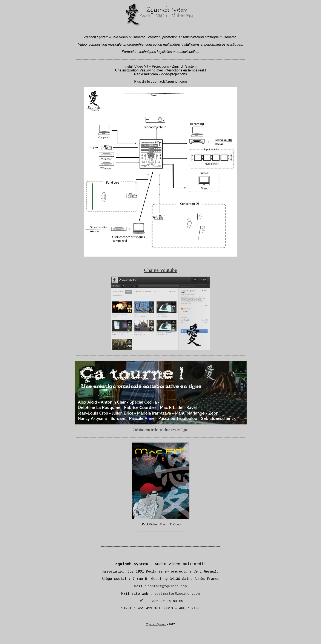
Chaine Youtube (160, 270)
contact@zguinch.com (167, 587)
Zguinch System (156, 624)
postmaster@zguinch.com (177, 594)
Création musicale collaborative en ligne (160, 430)
